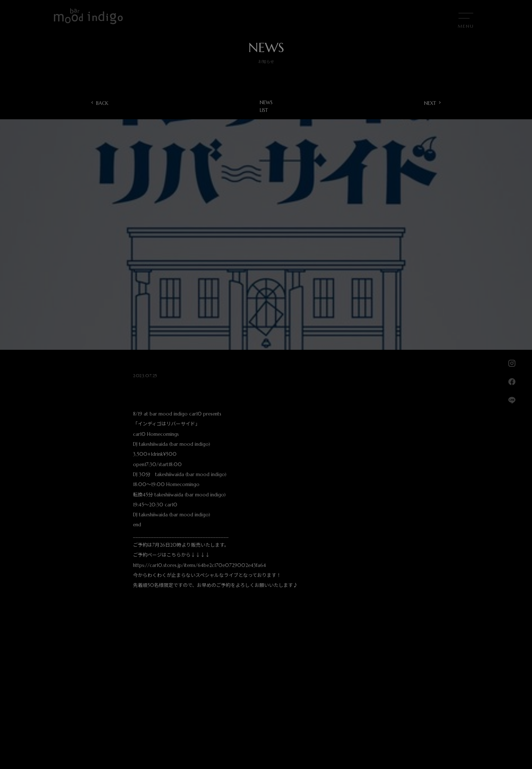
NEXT (430, 103)
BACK (102, 103)
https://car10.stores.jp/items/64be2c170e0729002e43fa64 (199, 565)
